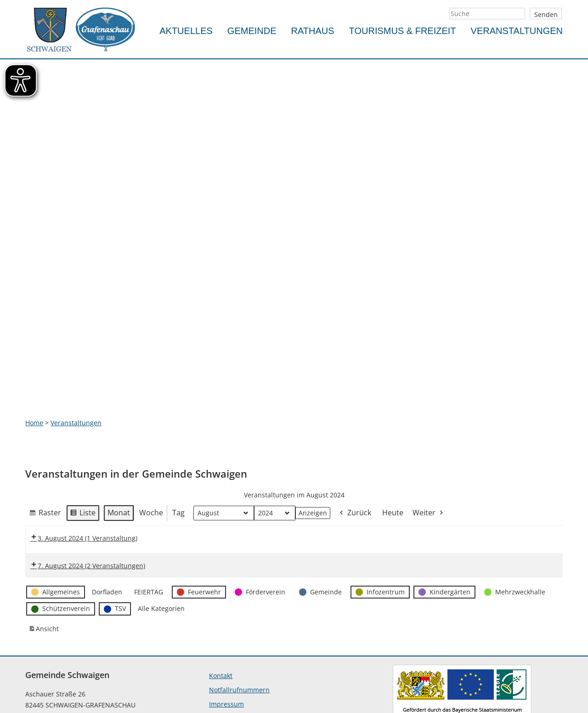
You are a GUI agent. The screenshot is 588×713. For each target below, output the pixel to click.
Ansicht (45, 545)
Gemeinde (252, 31)
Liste (83, 428)
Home (34, 337)
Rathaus (313, 31)
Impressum (226, 618)
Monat (119, 427)
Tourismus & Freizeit (403, 31)
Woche (151, 427)
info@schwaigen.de (55, 682)
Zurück (355, 427)
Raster (45, 428)
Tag (178, 427)
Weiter (429, 427)
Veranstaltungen (517, 31)
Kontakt (221, 590)
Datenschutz (228, 632)
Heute (393, 427)
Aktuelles (186, 31)
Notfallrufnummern (239, 604)
